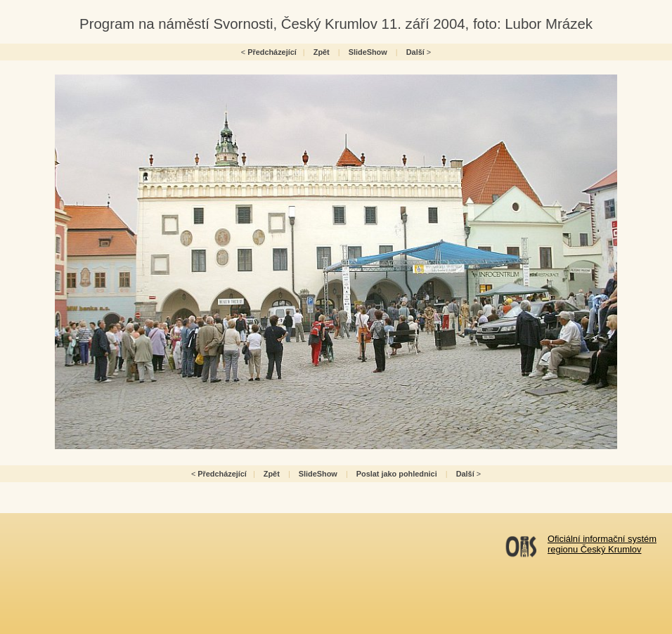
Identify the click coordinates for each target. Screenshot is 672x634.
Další (415, 52)
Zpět (322, 52)
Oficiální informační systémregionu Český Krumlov (602, 544)
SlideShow (368, 52)
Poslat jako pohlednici (397, 474)
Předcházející (272, 52)
